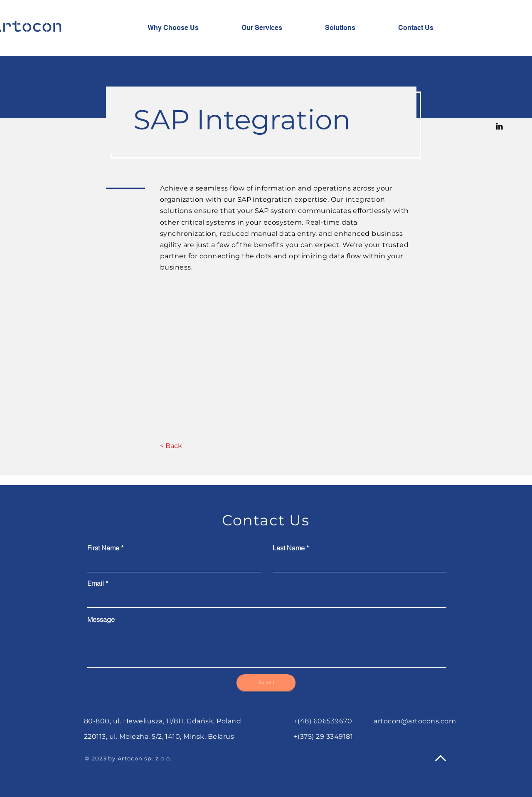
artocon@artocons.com (415, 721)
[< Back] (171, 446)
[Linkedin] (499, 126)
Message (101, 619)
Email (96, 583)
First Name (103, 548)
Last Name (289, 548)
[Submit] (266, 683)
